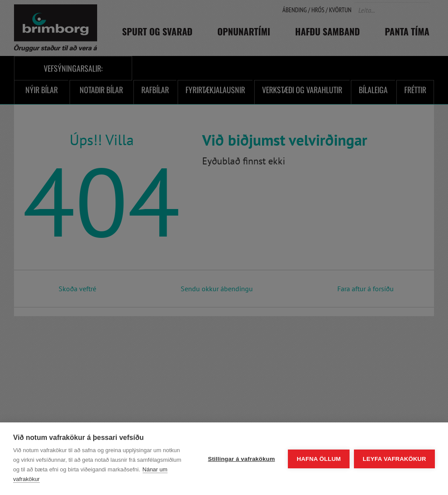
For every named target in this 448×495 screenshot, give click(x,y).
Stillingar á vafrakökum (241, 459)
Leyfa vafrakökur (394, 459)
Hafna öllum (319, 459)
